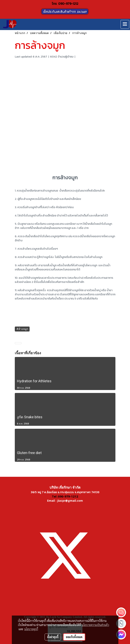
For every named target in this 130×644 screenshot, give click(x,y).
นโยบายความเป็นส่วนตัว (95, 625)
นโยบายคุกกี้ (31, 629)
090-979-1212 (68, 4)
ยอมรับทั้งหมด (74, 637)
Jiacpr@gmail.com (70, 501)
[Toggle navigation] (125, 24)
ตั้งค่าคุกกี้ (53, 637)
